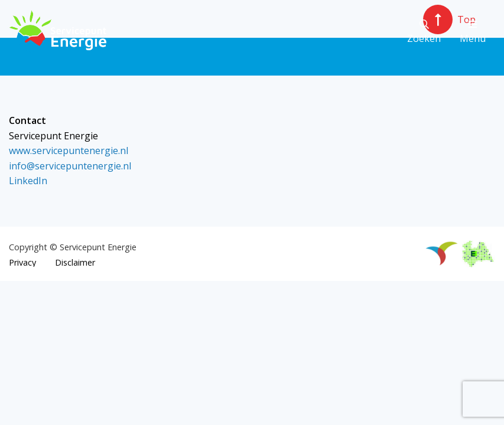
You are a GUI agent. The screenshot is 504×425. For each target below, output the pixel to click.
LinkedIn (28, 181)
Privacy (22, 263)
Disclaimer (75, 263)
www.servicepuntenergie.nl (69, 151)
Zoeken (424, 32)
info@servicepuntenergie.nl (70, 166)
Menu (473, 32)
